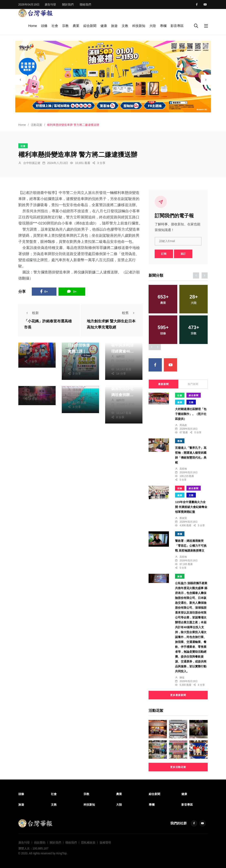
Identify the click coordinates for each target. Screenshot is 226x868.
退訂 (183, 254)
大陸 (153, 26)
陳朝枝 (34, 344)
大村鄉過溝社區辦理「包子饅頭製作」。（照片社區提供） (191, 414)
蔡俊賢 (183, 518)
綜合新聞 (90, 26)
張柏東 (77, 356)
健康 (104, 26)
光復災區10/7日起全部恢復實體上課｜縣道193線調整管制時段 (80, 351)
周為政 (183, 425)
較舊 (129, 313)
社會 (55, 26)
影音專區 (177, 26)
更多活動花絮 (178, 767)
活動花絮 (36, 125)
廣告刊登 (50, 4)
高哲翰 (183, 469)
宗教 (65, 26)
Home (33, 26)
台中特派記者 (32, 163)
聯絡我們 (85, 4)
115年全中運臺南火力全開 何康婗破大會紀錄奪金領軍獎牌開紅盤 (191, 507)
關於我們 (68, 4)
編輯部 (120, 356)
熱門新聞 (193, 384)
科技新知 (139, 26)
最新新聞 (163, 384)
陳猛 (182, 678)
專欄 (163, 26)
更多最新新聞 (178, 695)
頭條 (44, 26)
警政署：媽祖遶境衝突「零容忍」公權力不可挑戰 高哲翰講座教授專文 (191, 546)
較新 (31, 313)
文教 (125, 26)
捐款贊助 (40, 843)
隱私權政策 (88, 843)
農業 (76, 26)
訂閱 (164, 254)
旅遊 (114, 26)
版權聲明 (105, 843)
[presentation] (20, 80)
